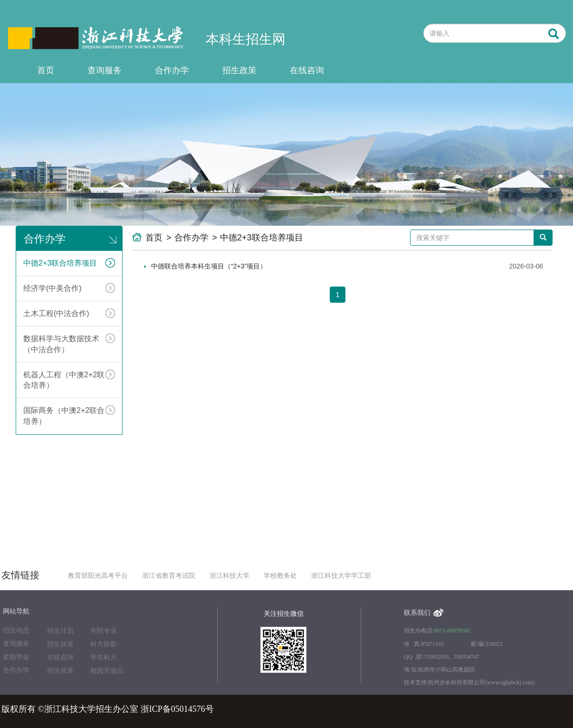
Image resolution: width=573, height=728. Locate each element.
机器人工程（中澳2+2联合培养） (69, 380)
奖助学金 (16, 657)
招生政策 (239, 70)
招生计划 (60, 631)
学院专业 (104, 631)
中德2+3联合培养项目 (69, 263)
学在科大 (104, 657)
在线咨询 (307, 70)
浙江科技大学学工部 (341, 576)
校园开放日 (107, 671)
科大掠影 (104, 644)
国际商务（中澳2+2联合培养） (69, 415)
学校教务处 (280, 576)
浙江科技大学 (229, 576)
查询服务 (105, 70)
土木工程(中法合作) (69, 313)
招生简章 (60, 671)
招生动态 (16, 630)
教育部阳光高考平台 (98, 576)
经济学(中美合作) (69, 288)
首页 (46, 70)
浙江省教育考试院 (169, 576)
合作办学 (172, 70)
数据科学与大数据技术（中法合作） (69, 344)
